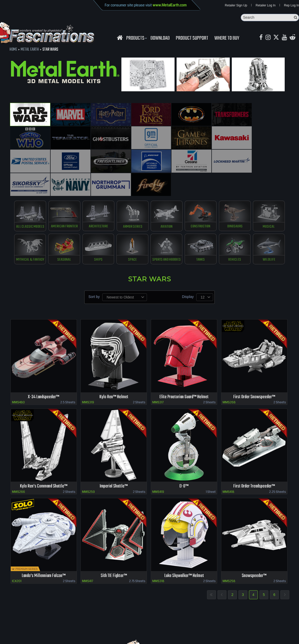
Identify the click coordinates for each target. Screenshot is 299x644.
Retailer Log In (266, 6)
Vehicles (238, 231)
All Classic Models (26, 196)
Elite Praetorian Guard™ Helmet (184, 369)
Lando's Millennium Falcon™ (44, 548)
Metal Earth (30, 50)
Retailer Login (20, 626)
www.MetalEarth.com (170, 5)
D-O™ (184, 458)
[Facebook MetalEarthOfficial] (261, 38)
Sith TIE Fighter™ (114, 548)
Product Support (192, 39)
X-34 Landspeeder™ (44, 369)
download (160, 39)
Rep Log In (291, 6)
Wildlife (273, 231)
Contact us (81, 626)
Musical (273, 196)
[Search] (270, 18)
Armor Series (132, 196)
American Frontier (61, 196)
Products (136, 39)
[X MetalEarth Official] (277, 38)
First (211, 567)
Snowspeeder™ (254, 548)
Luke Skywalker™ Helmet (184, 548)
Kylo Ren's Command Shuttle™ (44, 458)
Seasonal (62, 231)
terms (96, 626)
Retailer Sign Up (236, 6)
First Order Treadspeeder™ (254, 458)
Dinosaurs (237, 196)
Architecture (97, 196)
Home (13, 50)
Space (132, 231)
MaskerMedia (289, 637)
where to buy (43, 626)
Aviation (167, 196)
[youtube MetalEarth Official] (286, 38)
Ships (97, 231)
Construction (202, 196)
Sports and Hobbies (167, 231)
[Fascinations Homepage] (120, 38)
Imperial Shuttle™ (114, 458)
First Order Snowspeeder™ (254, 369)
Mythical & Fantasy (26, 231)
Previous (222, 567)
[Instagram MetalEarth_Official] (269, 38)
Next (285, 567)
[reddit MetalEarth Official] (294, 38)
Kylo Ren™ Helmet (114, 369)
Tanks (202, 231)
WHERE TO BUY (227, 39)
